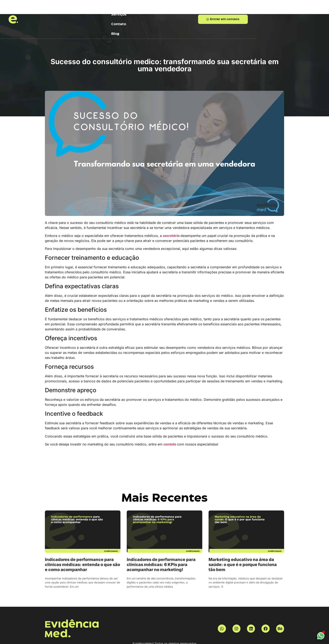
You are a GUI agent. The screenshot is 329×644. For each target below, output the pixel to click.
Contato (161, 10)
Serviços (130, 10)
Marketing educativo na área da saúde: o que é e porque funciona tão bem (243, 547)
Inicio (101, 10)
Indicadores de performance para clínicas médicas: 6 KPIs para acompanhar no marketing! (161, 547)
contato (170, 426)
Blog (189, 10)
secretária (172, 218)
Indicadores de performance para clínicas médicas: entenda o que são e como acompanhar (82, 547)
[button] (259, 10)
